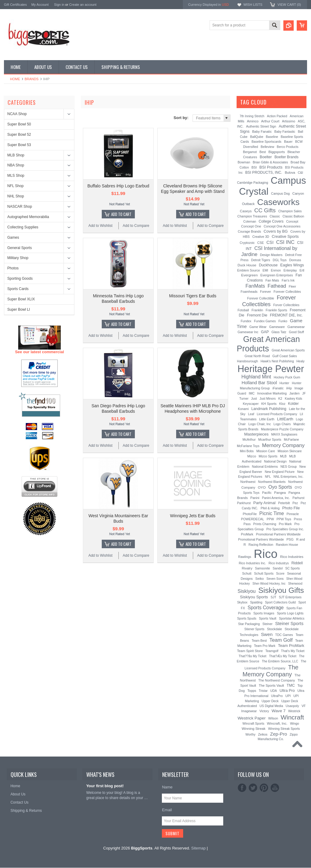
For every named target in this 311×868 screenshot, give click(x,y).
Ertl (302, 270)
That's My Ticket (293, 651)
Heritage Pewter (271, 369)
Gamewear (296, 327)
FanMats (255, 286)
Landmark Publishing (269, 409)
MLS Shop (16, 176)
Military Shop (18, 258)
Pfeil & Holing (270, 508)
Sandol (278, 568)
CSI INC (285, 242)
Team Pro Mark (265, 646)
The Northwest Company (277, 680)
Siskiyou (247, 591)
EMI (265, 270)
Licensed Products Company (277, 414)
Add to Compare (136, 226)
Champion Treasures (252, 216)
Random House (287, 545)
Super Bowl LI (19, 309)
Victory (264, 711)
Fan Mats (272, 280)
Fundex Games (265, 321)
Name (167, 787)
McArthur (249, 439)
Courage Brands (249, 231)
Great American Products (268, 344)
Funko (283, 321)
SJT (273, 597)
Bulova (290, 173)
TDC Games (284, 635)
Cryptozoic (247, 243)
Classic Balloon (293, 216)
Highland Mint (256, 377)
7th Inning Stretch (252, 116)
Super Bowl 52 (19, 135)
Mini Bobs (247, 451)
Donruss (295, 260)
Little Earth (267, 419)
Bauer (288, 142)
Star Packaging (249, 624)
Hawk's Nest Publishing (277, 361)
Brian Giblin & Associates (270, 162)
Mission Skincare (290, 451)
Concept (292, 221)
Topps (252, 691)
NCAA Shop (17, 114)
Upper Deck (270, 701)
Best (263, 152)
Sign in (59, 5)
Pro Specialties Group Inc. (285, 529)
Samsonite (262, 568)
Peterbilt (284, 503)
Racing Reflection (261, 545)
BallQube (256, 137)
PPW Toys (284, 519)
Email (167, 810)
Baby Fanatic (262, 132)
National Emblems (265, 466)
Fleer (292, 286)
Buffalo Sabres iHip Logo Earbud (118, 186)
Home (15, 79)
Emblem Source (249, 270)
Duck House (247, 265)
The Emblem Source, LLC (280, 661)
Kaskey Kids (294, 399)
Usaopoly (292, 706)
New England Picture (280, 472)
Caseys (246, 211)
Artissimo (289, 121)
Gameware (277, 327)
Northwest (248, 482)
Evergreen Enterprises (277, 275)
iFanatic (278, 388)
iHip (289, 388)
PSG (290, 539)
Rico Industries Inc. (252, 563)
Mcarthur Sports (270, 439)
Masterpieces (256, 434)
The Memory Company (271, 671)
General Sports (20, 248)
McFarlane (292, 439)
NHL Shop (16, 196)
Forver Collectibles (286, 305)
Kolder (293, 404)
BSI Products (271, 167)
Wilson (273, 718)
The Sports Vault (271, 685)
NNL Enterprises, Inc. (289, 477)
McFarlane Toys (248, 446)
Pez (295, 503)
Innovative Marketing (272, 393)
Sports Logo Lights (290, 613)
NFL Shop (15, 186)
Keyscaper (251, 404)
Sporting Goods (20, 279)
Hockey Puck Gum (287, 377)
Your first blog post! (105, 786)
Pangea (280, 493)
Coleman (250, 221)
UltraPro (277, 696)
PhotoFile (250, 514)
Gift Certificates (15, 5)
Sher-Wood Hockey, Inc (269, 584)
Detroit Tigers (261, 260)
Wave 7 (279, 711)
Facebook (242, 788)
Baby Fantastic (285, 132)
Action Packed (277, 116)
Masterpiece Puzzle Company (282, 429)
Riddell (297, 563)
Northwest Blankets (272, 482)
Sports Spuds (247, 618)
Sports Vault (268, 618)
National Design (275, 461)
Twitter (253, 788)
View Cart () (289, 5)
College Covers (271, 221)
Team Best (259, 641)
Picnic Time (272, 513)
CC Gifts (265, 210)
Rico (266, 554)
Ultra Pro (287, 690)
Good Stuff (296, 332)
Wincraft (292, 717)
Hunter (284, 383)
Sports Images (264, 613)
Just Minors (268, 399)
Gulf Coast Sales (285, 356)
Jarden (295, 393)
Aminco (253, 121)
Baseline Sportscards (266, 142)
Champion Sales (290, 211)
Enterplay (290, 270)
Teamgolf (272, 651)
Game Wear (258, 327)
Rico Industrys (279, 563)
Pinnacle (293, 514)
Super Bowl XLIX (21, 299)
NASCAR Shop (20, 207)
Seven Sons (275, 579)
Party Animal (264, 503)
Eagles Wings (292, 265)
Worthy (250, 734)
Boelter (266, 157)
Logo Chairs (282, 424)
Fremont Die (257, 315)
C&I (300, 173)
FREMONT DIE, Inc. (286, 315)
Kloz (282, 404)
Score (280, 573)
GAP (265, 332)
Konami (243, 409)
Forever (265, 292)
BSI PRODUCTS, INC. (264, 173)
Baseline (272, 137)
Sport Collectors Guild (280, 602)
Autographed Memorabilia (28, 217)
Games (13, 238)
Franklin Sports (277, 310)
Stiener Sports (255, 629)
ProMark (247, 534)
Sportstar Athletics (292, 619)
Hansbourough (247, 361)
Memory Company (283, 445)
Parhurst (298, 498)
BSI (254, 167)
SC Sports (292, 568)
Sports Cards (18, 289)
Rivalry (247, 568)
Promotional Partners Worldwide (261, 539)
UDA (274, 691)
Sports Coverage (266, 608)
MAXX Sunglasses (284, 434)
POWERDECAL (253, 519)
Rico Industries (292, 557)
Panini (255, 498)
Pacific (267, 493)
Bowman (244, 162)
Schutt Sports (264, 573)
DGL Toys (280, 260)
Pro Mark (285, 524)
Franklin (257, 310)
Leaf (251, 414)
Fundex (246, 321)
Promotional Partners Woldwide (278, 534)
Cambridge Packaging (253, 183)
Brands (32, 79)
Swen (267, 634)
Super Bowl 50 (19, 124)
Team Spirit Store (250, 651)
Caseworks (279, 202)
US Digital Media (271, 706)
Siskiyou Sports (254, 597)
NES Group (289, 466)
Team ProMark (291, 646)
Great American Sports (288, 350)
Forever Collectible (261, 298)
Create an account (83, 5)
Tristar (263, 691)
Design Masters (271, 255)
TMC (291, 685)
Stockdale (275, 629)
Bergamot (250, 152)
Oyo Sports (280, 487)
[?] (275, 102)
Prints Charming (265, 524)
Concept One (251, 226)
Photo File (291, 508)
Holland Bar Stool (259, 383)
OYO (262, 487)
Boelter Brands (287, 157)
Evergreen (249, 275)
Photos (13, 268)
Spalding (256, 602)
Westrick (294, 711)
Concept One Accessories (282, 226)
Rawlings (245, 557)
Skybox (242, 602)
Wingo (295, 723)
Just (254, 399)
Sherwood (295, 584)
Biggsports (277, 152)
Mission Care (266, 451)
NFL (268, 477)
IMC (252, 393)
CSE (261, 243)
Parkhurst (244, 503)
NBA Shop (16, 165)
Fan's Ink (288, 280)
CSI (270, 242)
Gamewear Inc (248, 332)
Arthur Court (270, 121)
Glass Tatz (279, 332)
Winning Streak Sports (284, 729)
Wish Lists (253, 5)
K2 (280, 398)
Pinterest (264, 788)
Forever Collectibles (269, 301)
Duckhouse (268, 265)
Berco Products (287, 147)
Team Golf (281, 640)
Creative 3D (261, 237)
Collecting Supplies (23, 227)
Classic (275, 216)
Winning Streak (254, 729)
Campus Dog (280, 193)
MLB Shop (16, 155)
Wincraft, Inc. (277, 723)
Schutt (247, 573)
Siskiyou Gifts (281, 590)
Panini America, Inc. (276, 498)
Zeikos (263, 734)
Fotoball (243, 310)
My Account (40, 5)
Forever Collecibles (287, 292)
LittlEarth (285, 419)
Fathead (277, 286)
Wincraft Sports (253, 723)
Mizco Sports (268, 456)
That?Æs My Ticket (283, 656)
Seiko (260, 579)
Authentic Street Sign (261, 126)
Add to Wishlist (100, 226)
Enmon (276, 270)
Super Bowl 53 (19, 145)
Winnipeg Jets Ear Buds (193, 516)
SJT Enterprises (290, 597)
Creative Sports (285, 236)
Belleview (267, 147)
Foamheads (249, 292)
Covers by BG (276, 231)
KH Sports (269, 404)
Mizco (252, 456)
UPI (288, 696)
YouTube (275, 788)
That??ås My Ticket (253, 656)
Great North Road (257, 356)
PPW (270, 519)
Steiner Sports (289, 624)
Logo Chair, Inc (260, 424)
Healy (301, 361)
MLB (283, 456)
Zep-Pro (279, 734)
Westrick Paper (251, 718)
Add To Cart (121, 214)
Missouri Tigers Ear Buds (193, 296)
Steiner (267, 624)
